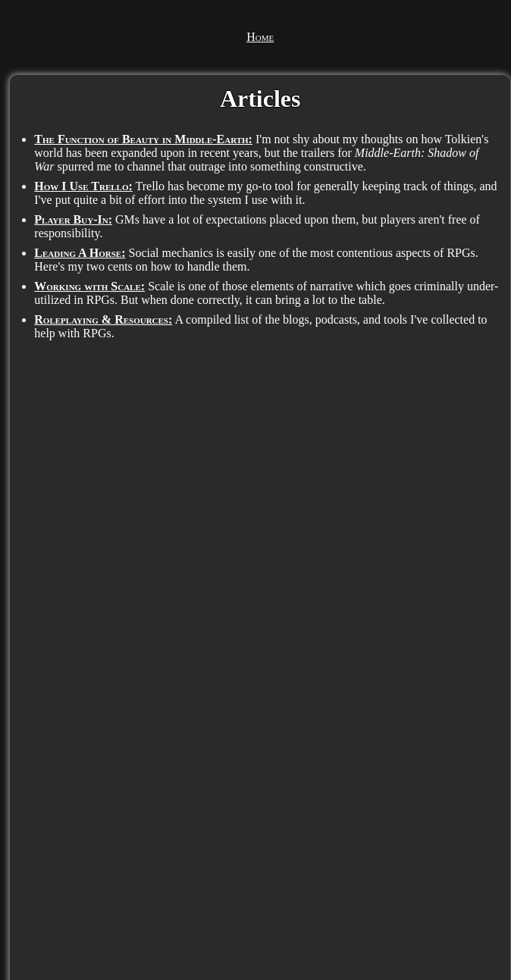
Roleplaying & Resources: (103, 319)
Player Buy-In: (73, 219)
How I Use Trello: (83, 186)
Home (260, 37)
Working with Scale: (89, 286)
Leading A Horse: (80, 253)
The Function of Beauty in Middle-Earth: (143, 139)
